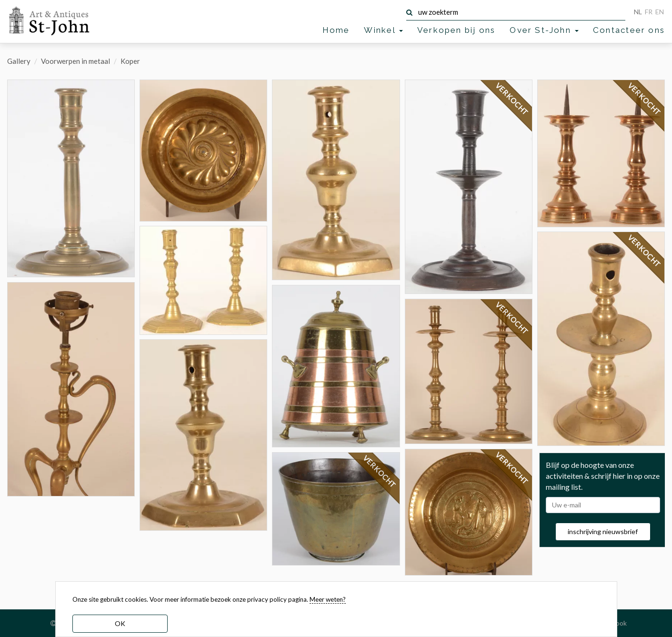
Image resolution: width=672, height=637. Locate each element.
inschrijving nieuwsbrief (603, 531)
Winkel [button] (383, 30)
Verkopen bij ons (456, 30)
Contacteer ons (629, 30)
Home (336, 30)
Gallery (19, 61)
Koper (130, 61)
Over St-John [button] (544, 30)
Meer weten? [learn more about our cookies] (328, 599)
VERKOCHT (380, 472)
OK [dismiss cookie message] (120, 623)
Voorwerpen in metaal (75, 61)
